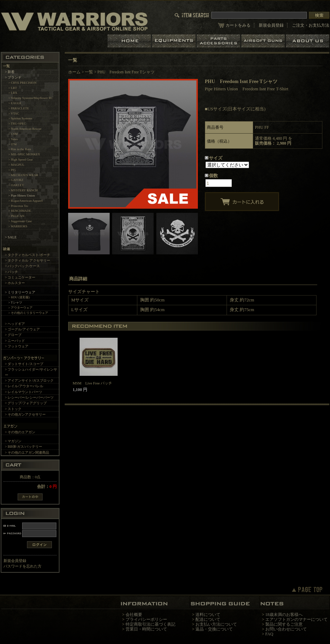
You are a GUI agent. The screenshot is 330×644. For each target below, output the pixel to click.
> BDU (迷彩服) (19, 297)
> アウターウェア (21, 308)
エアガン (264, 41)
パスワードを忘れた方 (22, 566)
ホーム (130, 41)
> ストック (13, 409)
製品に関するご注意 (284, 624)
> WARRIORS (18, 226)
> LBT (13, 88)
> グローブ (13, 335)
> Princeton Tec (18, 206)
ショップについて (308, 41)
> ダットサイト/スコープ (24, 364)
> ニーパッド (15, 341)
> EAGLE (15, 103)
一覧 (89, 72)
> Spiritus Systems (20, 118)
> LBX (13, 93)
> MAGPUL (16, 165)
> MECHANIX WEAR (23, 175)
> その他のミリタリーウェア (28, 313)
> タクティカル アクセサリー (27, 260)
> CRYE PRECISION (22, 83)
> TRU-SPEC (17, 124)
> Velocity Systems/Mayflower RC (31, 98)
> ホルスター (15, 283)
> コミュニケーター (20, 277)
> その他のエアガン (20, 432)
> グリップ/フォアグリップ (26, 403)
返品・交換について (214, 629)
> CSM (13, 134)
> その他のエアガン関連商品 (27, 452)
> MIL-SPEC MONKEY (24, 154)
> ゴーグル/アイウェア (22, 329)
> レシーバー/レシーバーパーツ (29, 397)
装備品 (175, 41)
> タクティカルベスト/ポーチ (27, 255)
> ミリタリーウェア (20, 292)
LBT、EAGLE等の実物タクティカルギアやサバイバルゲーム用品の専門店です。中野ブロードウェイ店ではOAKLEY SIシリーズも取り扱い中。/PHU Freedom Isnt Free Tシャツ (74, 21)
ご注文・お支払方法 (311, 25)
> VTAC (14, 114)
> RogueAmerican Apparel (25, 201)
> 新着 (10, 72)
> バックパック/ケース (22, 266)
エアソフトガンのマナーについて (296, 619)
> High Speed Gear (21, 160)
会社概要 (134, 615)
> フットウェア (17, 346)
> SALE (11, 237)
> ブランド (13, 77)
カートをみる (238, 25)
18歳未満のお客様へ (284, 615)
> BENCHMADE (20, 211)
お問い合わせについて (286, 629)
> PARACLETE (19, 108)
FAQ (269, 634)
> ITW (13, 144)
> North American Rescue (25, 129)
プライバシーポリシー (146, 619)
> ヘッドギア (15, 324)
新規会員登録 (271, 25)
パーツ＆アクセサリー (219, 41)
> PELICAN (16, 216)
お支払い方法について (216, 624)
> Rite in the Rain (20, 149)
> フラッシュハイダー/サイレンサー (31, 372)
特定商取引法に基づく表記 (150, 624)
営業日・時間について (146, 629)
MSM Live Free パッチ (92, 383)
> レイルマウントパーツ (24, 392)
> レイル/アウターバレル (24, 386)
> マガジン (13, 441)
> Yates (13, 139)
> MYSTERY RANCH (23, 190)
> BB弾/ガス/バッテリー (24, 447)
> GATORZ (16, 180)
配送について (208, 619)
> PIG (12, 170)
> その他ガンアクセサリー (25, 414)
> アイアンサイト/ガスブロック (29, 380)
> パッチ (11, 272)
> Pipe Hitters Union (22, 196)
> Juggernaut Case (20, 221)
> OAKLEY (16, 185)
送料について (208, 615)
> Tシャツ (15, 302)
